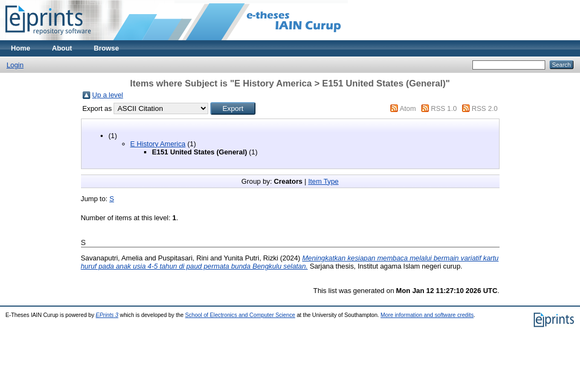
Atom (408, 108)
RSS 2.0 (485, 108)
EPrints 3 (107, 315)
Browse (107, 48)
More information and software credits (427, 315)
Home (21, 48)
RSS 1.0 (444, 108)
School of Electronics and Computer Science (241, 315)
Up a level (108, 95)
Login (15, 65)
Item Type (323, 181)
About (62, 48)
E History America (158, 144)
